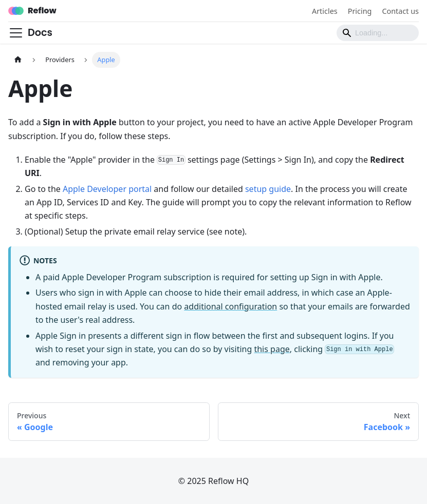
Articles (325, 11)
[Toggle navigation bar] (16, 33)
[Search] (378, 33)
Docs (40, 33)
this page (272, 349)
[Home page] (18, 60)
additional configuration (230, 306)
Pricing (360, 11)
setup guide (268, 189)
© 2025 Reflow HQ (214, 481)
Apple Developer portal (107, 189)
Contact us (400, 11)
